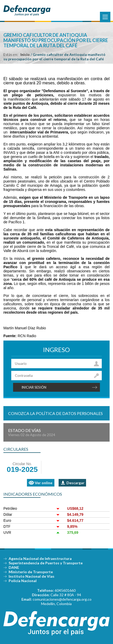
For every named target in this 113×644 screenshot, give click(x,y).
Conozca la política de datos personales (55, 413)
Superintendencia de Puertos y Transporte (46, 563)
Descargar (75, 483)
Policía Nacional (23, 581)
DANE (14, 567)
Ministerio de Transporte (31, 572)
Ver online (44, 483)
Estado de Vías (56, 432)
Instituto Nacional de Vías (32, 576)
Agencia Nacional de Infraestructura (40, 558)
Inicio (25, 54)
